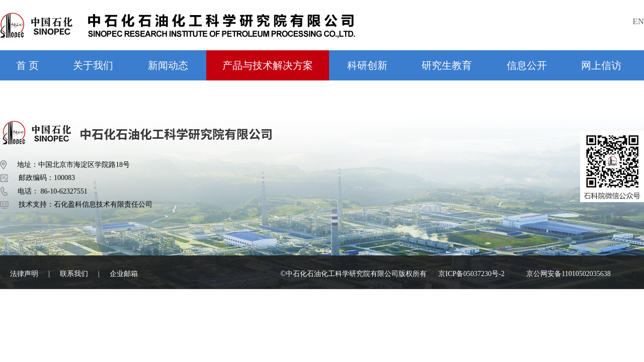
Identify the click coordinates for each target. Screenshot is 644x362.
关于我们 (93, 65)
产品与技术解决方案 (268, 65)
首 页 (27, 65)
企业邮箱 (124, 274)
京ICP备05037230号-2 (471, 274)
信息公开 (527, 65)
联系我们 (74, 274)
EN (638, 21)
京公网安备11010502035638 (568, 274)
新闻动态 (168, 65)
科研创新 (367, 65)
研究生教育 (447, 65)
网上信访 (601, 65)
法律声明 (24, 274)
